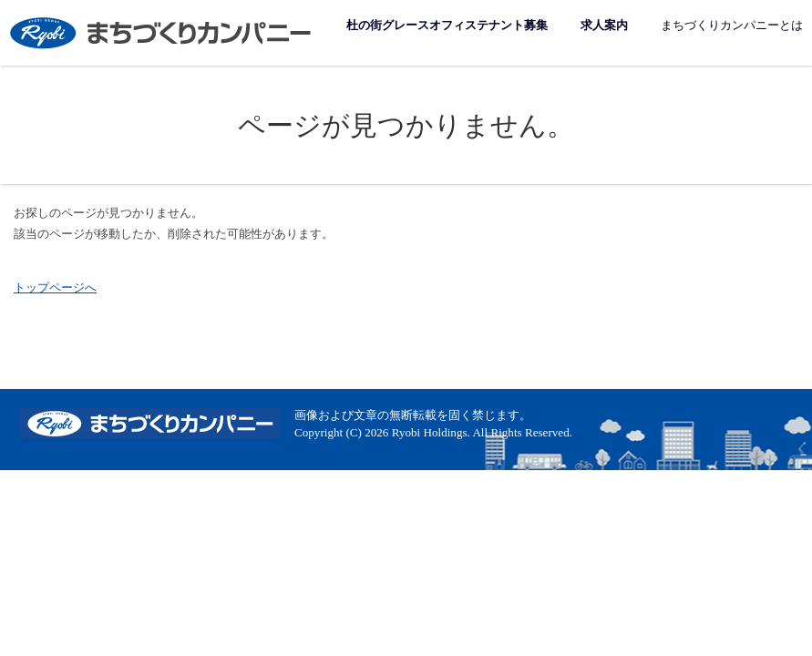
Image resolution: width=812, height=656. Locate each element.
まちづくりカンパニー (162, 32)
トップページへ (55, 287)
